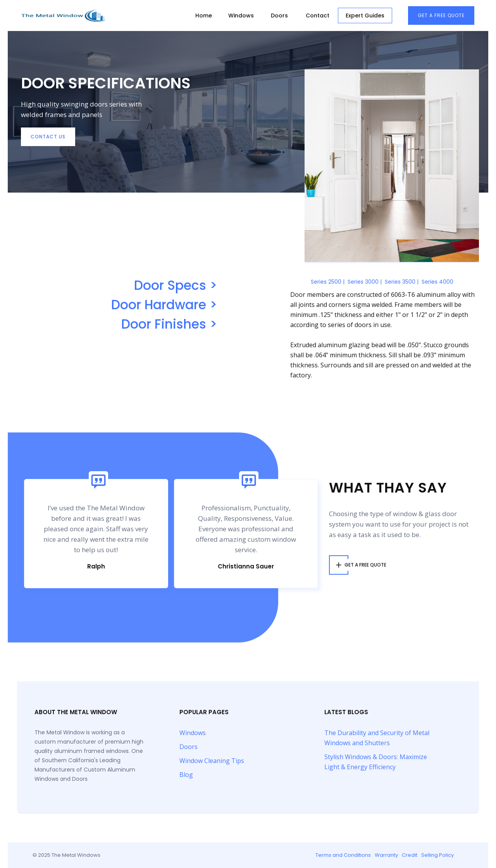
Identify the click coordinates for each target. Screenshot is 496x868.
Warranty (386, 855)
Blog (186, 775)
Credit (410, 855)
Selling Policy (437, 855)
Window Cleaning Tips (212, 761)
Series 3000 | (365, 282)
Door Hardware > (164, 305)
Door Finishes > (169, 324)
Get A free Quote (441, 15)
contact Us (48, 137)
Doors (279, 15)
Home (204, 15)
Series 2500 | (328, 282)
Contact (318, 15)
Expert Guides (365, 15)
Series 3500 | (402, 282)
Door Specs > (176, 286)
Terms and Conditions (343, 855)
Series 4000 (437, 282)
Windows (241, 15)
